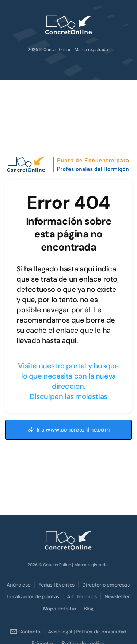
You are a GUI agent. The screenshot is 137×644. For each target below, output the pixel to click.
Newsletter (117, 596)
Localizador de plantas (33, 596)
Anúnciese (18, 585)
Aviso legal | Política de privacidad (87, 632)
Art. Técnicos (81, 596)
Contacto (25, 632)
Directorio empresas (106, 585)
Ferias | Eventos (56, 585)
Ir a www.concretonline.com (69, 430)
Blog (88, 609)
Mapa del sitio (59, 609)
